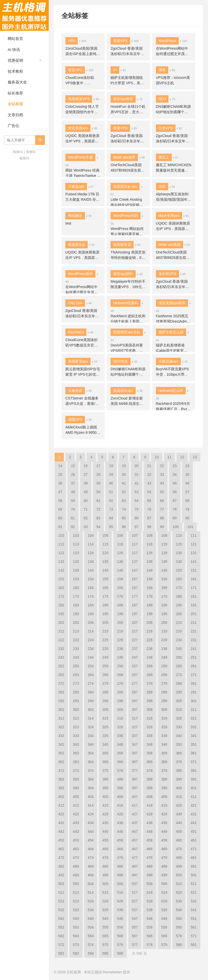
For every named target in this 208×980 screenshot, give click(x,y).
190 (179, 605)
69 (60, 509)
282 (61, 692)
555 (105, 927)
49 (86, 492)
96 (124, 527)
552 (61, 927)
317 (135, 718)
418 (149, 805)
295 (105, 701)
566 (120, 936)
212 (61, 631)
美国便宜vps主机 (127, 332)
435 (105, 823)
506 (120, 884)
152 (61, 579)
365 (105, 762)
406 (120, 797)
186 (120, 605)
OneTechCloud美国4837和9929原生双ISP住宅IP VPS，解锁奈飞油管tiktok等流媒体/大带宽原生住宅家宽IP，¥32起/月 (128, 168)
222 (61, 640)
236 (120, 649)
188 (149, 605)
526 (120, 901)
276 (120, 683)
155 (105, 579)
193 (76, 614)
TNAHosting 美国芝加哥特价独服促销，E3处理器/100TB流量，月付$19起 (128, 255)
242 (61, 657)
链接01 (18, 152)
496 (120, 875)
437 (135, 823)
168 (149, 588)
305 (105, 710)
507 (135, 884)
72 (98, 509)
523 (76, 901)
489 (164, 866)
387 (135, 779)
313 (76, 718)
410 (179, 797)
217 (135, 631)
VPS (72, 41)
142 (61, 570)
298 (149, 701)
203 (76, 623)
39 (98, 483)
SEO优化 (121, 361)
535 (105, 910)
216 (120, 631)
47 (60, 492)
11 (170, 457)
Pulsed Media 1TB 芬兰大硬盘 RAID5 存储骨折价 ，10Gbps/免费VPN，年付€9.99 (82, 197)
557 (135, 927)
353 (76, 753)
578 (149, 945)
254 (91, 666)
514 (91, 892)
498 (149, 875)
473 (76, 858)
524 (91, 901)
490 (179, 866)
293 (76, 701)
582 (61, 953)
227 (135, 640)
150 (179, 570)
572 (61, 945)
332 (61, 736)
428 (149, 814)
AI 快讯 (14, 50)
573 (76, 945)
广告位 (13, 126)
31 (136, 475)
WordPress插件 (80, 274)
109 (164, 535)
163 (76, 588)
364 (91, 762)
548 (149, 919)
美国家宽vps (78, 361)
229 (164, 640)
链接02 (31, 152)
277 (135, 683)
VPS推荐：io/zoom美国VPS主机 (173, 80)
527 (135, 901)
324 (91, 727)
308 (149, 710)
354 (91, 753)
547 (135, 919)
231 (194, 640)
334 (91, 736)
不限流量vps (169, 361)
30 (124, 475)
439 (164, 823)
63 (124, 501)
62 (111, 501)
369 (164, 762)
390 (179, 779)
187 (135, 605)
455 (105, 840)
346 (120, 744)
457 (135, 840)
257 (135, 666)
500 (179, 875)
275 (105, 683)
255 (105, 666)
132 (61, 562)
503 (76, 884)
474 (91, 858)
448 (149, 831)
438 (149, 823)
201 (194, 614)
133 (76, 562)
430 (179, 814)
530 (179, 901)
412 (61, 805)
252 (61, 666)
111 (194, 535)
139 (164, 562)
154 (91, 579)
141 (194, 562)
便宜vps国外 (123, 274)
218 (149, 631)
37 (73, 483)
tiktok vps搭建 (170, 245)
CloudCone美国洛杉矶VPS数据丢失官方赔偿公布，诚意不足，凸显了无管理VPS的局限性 (82, 343)
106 (120, 535)
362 (61, 762)
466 (120, 849)
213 (76, 631)
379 (164, 771)
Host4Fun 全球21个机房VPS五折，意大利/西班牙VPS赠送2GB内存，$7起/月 (128, 110)
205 (105, 623)
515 (105, 892)
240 (179, 649)
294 (91, 701)
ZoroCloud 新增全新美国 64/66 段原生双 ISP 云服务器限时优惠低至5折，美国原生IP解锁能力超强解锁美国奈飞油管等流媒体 (128, 401)
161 (194, 579)
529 (164, 901)
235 (105, 649)
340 (179, 736)
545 (105, 919)
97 (136, 527)
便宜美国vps (78, 128)
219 (164, 631)
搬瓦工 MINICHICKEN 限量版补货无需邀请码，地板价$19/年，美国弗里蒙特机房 (174, 168)
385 (105, 779)
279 (164, 683)
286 (120, 692)
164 (91, 588)
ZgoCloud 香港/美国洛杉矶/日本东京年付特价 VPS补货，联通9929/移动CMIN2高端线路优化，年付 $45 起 (128, 51)
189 (164, 605)
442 (61, 831)
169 (164, 588)
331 (194, 727)
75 (136, 509)
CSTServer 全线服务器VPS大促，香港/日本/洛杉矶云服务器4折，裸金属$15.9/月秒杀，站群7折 (83, 401)
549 (164, 919)
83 (98, 518)
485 (105, 866)
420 (179, 805)
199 (164, 614)
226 (120, 640)
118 (149, 544)
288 (149, 692)
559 (164, 927)
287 (135, 692)
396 (120, 788)
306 (120, 710)
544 (91, 919)
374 (91, 771)
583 (76, 953)
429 (164, 814)
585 (105, 953)
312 (61, 718)
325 (105, 727)
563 (76, 936)
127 (135, 553)
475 (105, 858)
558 (149, 927)
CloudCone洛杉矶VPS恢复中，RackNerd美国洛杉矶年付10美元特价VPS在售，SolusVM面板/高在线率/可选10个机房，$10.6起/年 (82, 81)
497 (135, 875)
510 (179, 884)
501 (194, 875)
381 (194, 771)
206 (120, 623)
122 (61, 553)
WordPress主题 (80, 157)
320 (179, 718)
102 (61, 535)
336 (120, 736)
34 (175, 475)
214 (91, 631)
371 (194, 762)
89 (175, 518)
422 (61, 814)
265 (105, 675)
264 (91, 675)
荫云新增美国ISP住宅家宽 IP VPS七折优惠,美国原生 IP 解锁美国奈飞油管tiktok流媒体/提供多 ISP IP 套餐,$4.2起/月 (83, 372)
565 (105, 936)
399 (164, 788)
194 (91, 614)
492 (61, 875)
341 (194, 736)
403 (76, 797)
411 (194, 797)
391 (194, 779)
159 (164, 579)
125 (105, 553)
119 (164, 544)
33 (162, 475)
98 (149, 527)
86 (136, 518)
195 (105, 614)
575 (105, 945)
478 (149, 858)
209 (164, 623)
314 (91, 718)
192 (61, 614)
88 (162, 518)
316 (120, 718)
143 (76, 570)
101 (190, 527)
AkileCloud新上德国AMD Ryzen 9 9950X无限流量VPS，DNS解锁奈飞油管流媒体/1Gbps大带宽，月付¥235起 (82, 430)
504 (91, 884)
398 (149, 788)
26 (73, 475)
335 (105, 736)
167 (135, 588)
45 (175, 483)
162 (61, 588)
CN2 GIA (75, 303)
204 (91, 623)
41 (124, 483)
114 (91, 544)
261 (194, 666)
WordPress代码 (126, 216)
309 (164, 710)
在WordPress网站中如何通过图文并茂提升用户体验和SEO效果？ (172, 51)
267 (135, 675)
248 (149, 657)
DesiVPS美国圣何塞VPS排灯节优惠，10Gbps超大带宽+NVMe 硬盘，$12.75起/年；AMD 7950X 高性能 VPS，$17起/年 (128, 348)
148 (149, 570)
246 (120, 657)
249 (164, 657)
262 (61, 675)
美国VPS (120, 41)
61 (98, 501)
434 (91, 823)
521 (194, 892)
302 (61, 710)
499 (164, 875)
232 (61, 649)
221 (194, 631)
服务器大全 (17, 82)
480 (179, 858)
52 (124, 492)
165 (105, 588)
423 (76, 814)
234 (91, 649)
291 (194, 692)
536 (120, 910)
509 (164, 884)
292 (61, 701)
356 (120, 753)
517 (135, 892)
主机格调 (24, 15)
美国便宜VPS (79, 99)
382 (61, 779)
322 (61, 727)
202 (61, 623)
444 (91, 831)
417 (135, 805)
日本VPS (166, 128)
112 (61, 544)
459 (164, 840)
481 (194, 858)
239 (164, 649)
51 (111, 492)
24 (187, 466)
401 (194, 788)
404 (91, 797)
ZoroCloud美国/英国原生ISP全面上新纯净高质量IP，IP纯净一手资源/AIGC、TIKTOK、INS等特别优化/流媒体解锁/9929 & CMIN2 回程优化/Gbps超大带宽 (83, 51)
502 (61, 884)
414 (91, 805)
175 (105, 596)
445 (105, 831)
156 (120, 579)
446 (120, 831)
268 (149, 675)
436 (120, 823)
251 (194, 657)
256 (120, 666)
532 (61, 910)
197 (135, 614)
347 (135, 744)
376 (120, 771)
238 (149, 649)
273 (76, 683)
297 (135, 701)
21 (149, 466)
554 (91, 927)
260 (179, 666)
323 (76, 727)
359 (164, 753)
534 (91, 910)
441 (194, 823)
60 (86, 501)
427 (135, 814)
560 (179, 927)
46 (187, 483)
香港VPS (120, 128)
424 (91, 814)
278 (149, 683)
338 (149, 736)
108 (149, 535)
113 (76, 544)
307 (135, 710)
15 (73, 466)
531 (194, 901)
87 (149, 518)
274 (91, 683)
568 (149, 936)
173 (76, 596)
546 (120, 919)
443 (76, 831)
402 (61, 797)
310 (179, 710)
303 (76, 710)
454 (91, 840)
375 (105, 771)
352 (61, 753)
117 (135, 544)
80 (60, 518)
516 (120, 892)
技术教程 (15, 71)
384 (91, 779)
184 (91, 605)
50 (98, 492)
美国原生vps (123, 391)
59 (73, 501)
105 (105, 535)
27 (86, 475)
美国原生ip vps (125, 186)
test (68, 223)
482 (61, 866)
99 (162, 527)
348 (149, 744)
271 (194, 675)
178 (149, 596)
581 (194, 945)
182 (61, 605)
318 (149, 718)
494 (91, 875)
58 (60, 501)
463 (76, 849)
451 (194, 831)
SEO (162, 99)
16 (86, 466)
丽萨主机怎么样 (171, 332)
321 (194, 718)
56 (175, 492)
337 (135, 736)
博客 (162, 70)
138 (149, 562)
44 (162, 483)
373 (76, 771)
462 (61, 849)
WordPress (167, 41)
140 (179, 562)
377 (135, 771)
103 (76, 535)
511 (194, 884)
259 (164, 666)
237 (135, 649)
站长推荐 (15, 93)
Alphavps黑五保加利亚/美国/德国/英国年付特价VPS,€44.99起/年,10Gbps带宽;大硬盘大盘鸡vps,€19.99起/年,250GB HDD (174, 197)
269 (164, 675)
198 (149, 614)
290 (179, 692)
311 (194, 710)
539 (164, 910)
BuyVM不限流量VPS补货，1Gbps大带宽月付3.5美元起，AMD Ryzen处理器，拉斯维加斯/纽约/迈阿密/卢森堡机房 (174, 372)
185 (105, 605)
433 (76, 823)
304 (91, 710)
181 (194, 596)
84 (111, 518)
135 (105, 562)
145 (105, 570)
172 (61, 596)
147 (135, 570)
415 (105, 805)
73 (111, 509)
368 (149, 762)
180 (179, 596)
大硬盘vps (76, 186)
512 (61, 892)
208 (149, 623)
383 (76, 779)
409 (164, 797)
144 (91, 570)
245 (105, 657)
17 (98, 466)
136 (120, 562)
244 (91, 657)
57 (187, 492)
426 (120, 814)
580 (179, 945)
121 (194, 544)
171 (194, 588)
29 (111, 475)
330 (179, 727)
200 (179, 614)
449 (164, 831)
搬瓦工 (164, 157)
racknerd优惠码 (125, 303)
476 (120, 858)
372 (61, 771)
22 (162, 466)
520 (179, 892)
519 (164, 892)
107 (135, 535)
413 (76, 805)
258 (149, 666)
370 (179, 762)
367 (135, 762)
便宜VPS (75, 70)
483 (76, 866)
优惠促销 (15, 60)
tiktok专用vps (169, 216)
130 (179, 553)
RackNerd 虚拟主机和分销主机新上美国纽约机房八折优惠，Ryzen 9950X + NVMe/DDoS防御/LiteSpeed (128, 319)
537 (135, 910)
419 (164, 805)
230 (179, 640)
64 (136, 501)
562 (61, 936)
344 (91, 744)
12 (182, 457)
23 (175, 466)
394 (91, 788)
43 (149, 483)
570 (179, 936)
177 (135, 596)
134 (91, 562)
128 (149, 553)
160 (179, 579)
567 (135, 936)
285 (105, 692)
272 (61, 683)
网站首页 (15, 39)
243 (76, 657)
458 (149, 840)
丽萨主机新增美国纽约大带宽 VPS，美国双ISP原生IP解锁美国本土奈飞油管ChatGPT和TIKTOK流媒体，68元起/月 (128, 81)
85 (124, 518)
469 (164, 849)
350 (179, 744)
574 (91, 945)
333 (76, 736)
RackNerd (76, 332)
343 (76, 744)
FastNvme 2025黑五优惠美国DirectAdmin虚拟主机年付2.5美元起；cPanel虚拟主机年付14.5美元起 (173, 319)
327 (135, 727)
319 (164, 718)
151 (194, 570)
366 (120, 762)
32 (149, 475)
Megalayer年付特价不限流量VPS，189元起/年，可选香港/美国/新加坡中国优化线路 (128, 284)
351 (194, 744)
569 (164, 936)
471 (194, 849)
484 (91, 866)
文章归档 (15, 115)
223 (76, 640)
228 (149, 640)
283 (76, 692)
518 (149, 892)
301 (194, 701)
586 (120, 953)
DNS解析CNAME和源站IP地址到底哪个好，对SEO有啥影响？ (173, 110)
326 (120, 727)
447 (135, 831)
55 (162, 492)
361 (194, 753)
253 (76, 666)
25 (60, 475)
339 (164, 736)
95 (111, 527)
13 (195, 457)
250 (179, 657)
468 (149, 849)
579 (164, 945)
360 (179, 753)
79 (187, 509)
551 (194, 919)
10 (157, 457)
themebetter (112, 972)
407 (135, 797)
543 (76, 919)
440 (179, 823)
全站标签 (15, 104)
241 (194, 649)
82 (86, 518)
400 (179, 788)
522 (61, 901)
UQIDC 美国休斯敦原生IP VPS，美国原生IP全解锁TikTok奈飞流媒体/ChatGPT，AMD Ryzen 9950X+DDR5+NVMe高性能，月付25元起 (83, 139)
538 (149, 910)
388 (149, 779)
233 (76, 649)
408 (149, 797)
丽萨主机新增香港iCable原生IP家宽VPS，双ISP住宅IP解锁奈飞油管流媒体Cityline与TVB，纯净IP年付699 (173, 348)
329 (164, 727)
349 (164, 744)
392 (61, 788)
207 (135, 623)
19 (124, 466)
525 (105, 901)
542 (61, 919)
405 (105, 797)
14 (60, 466)
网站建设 (75, 216)
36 (60, 483)
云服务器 (75, 391)
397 (135, 788)
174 (91, 596)
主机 (162, 186)
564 (91, 936)
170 (179, 588)
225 (105, 640)
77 (162, 509)
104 (91, 535)
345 (105, 744)
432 (61, 823)
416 (120, 805)
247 (135, 657)
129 (164, 553)
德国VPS (75, 419)
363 (76, 762)
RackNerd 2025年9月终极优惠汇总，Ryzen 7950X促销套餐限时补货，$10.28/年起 (174, 407)
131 (194, 553)
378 (149, 771)
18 (111, 466)
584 (91, 953)
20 (136, 466)
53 (136, 492)
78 (175, 509)
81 (73, 518)
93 (86, 527)
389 (164, 779)
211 (194, 623)
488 (149, 866)
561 (194, 927)
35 (187, 475)
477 (135, 858)
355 (105, 753)
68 (187, 501)
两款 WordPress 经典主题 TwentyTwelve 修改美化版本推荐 (83, 173)
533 (76, 910)
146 (120, 570)
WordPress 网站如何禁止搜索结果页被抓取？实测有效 (127, 232)
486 (120, 866)
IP (115, 70)
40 (111, 483)
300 (179, 701)
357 (135, 753)
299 (164, 701)
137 (135, 562)
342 (61, 744)
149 (164, 570)
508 (149, 884)
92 (73, 527)
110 (179, 535)
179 (164, 596)
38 (86, 483)
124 (91, 553)
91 (60, 527)
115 (105, 544)
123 (76, 553)
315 (105, 718)
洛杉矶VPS (167, 274)
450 (179, 831)
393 (76, 788)
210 (179, 623)
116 (120, 544)
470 (179, 849)
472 (61, 858)
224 (91, 640)
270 (179, 675)
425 (105, 814)
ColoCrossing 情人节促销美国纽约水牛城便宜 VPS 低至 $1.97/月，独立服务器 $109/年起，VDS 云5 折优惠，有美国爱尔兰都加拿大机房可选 (83, 110)
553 (76, 927)
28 (98, 475)
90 (187, 518)
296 (120, 701)
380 (179, 771)
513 (76, 892)
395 (105, 788)
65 (149, 501)
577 (135, 945)
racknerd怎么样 (171, 391)
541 (194, 910)
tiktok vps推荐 (124, 157)
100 (176, 527)
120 (179, 544)
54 (149, 492)
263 (76, 675)
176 (120, 596)
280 (179, 683)
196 (120, 614)
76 (149, 509)
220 (179, 631)
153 (76, 579)
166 (120, 588)
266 (120, 675)
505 (105, 884)
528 (149, 901)
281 (194, 683)
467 (135, 849)
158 (149, 579)
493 (76, 875)
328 (149, 727)
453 (76, 840)
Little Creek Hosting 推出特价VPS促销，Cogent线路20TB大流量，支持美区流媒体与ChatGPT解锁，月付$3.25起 (128, 203)
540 (179, 910)
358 (149, 753)
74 (124, 509)
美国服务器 (122, 245)
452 (61, 840)
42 (136, 483)
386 (120, 779)
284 (91, 692)
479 (164, 858)
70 (73, 509)
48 (73, 492)
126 (120, 553)
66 (162, 501)
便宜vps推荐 (123, 99)
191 (194, 605)
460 (179, 840)
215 (105, 631)
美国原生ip (77, 245)
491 (194, 866)
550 (179, 919)
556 (120, 927)
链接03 (24, 158)
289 (164, 692)
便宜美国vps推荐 (172, 303)
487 (135, 866)
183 (76, 605)
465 (105, 849)
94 (98, 527)
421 (194, 805)
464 (91, 849)
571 (194, 936)
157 (135, 579)
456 (120, 840)
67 (175, 501)
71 (86, 509)
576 (120, 945)
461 (194, 840)
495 (105, 875)
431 (194, 814)
